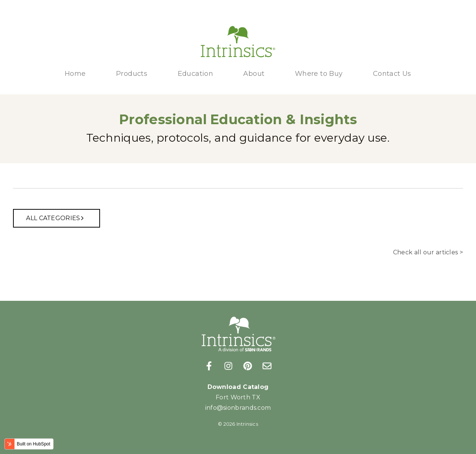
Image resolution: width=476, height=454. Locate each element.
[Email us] (267, 366)
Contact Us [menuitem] (392, 74)
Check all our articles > (428, 252)
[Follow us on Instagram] (228, 366)
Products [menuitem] (132, 74)
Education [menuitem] (196, 74)
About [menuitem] (254, 74)
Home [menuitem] (75, 74)
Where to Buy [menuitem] (319, 74)
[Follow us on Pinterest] (248, 366)
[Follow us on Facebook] (209, 366)
